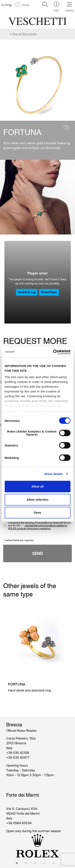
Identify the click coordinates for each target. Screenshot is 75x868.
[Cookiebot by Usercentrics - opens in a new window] (53, 352)
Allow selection (37, 500)
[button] (18, 863)
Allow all (37, 486)
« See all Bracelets (23, 34)
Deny (37, 512)
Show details (53, 474)
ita (3, 4)
